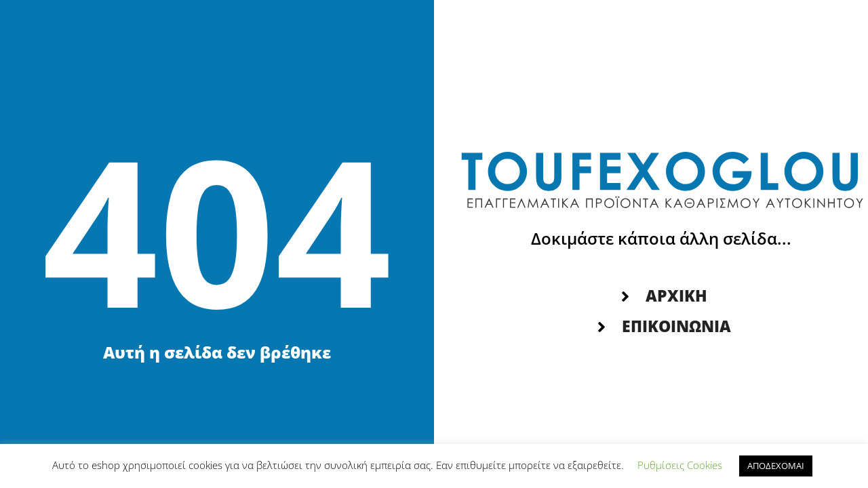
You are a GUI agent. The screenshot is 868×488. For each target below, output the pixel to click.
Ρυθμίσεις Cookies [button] (680, 465)
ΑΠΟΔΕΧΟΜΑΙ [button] (776, 466)
